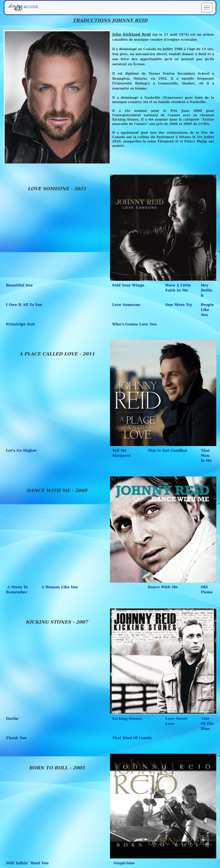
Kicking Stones (127, 719)
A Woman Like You (60, 587)
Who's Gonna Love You (134, 324)
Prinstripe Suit (20, 324)
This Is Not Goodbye (168, 451)
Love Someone (126, 305)
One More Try (179, 305)
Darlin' (13, 719)
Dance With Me (163, 587)
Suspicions (123, 863)
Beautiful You (19, 285)
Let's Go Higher (21, 451)
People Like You (207, 310)
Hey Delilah (207, 290)
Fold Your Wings (128, 285)
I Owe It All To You (24, 305)
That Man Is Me (206, 456)
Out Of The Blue (207, 724)
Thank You (16, 738)
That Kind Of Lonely (132, 738)
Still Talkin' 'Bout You (27, 863)
